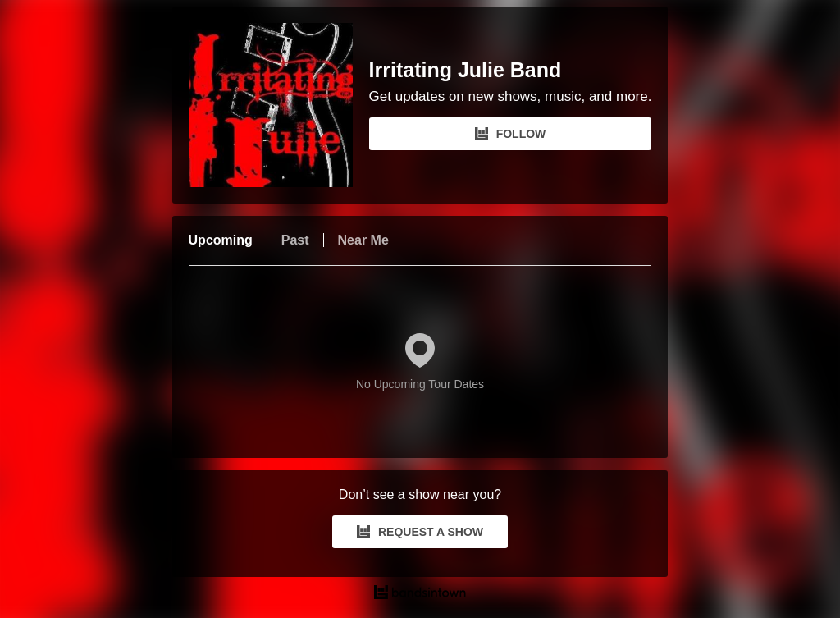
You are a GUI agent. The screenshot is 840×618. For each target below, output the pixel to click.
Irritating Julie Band (466, 70)
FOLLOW (511, 134)
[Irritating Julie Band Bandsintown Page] (279, 105)
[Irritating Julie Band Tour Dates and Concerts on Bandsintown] (420, 594)
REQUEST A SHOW (420, 532)
